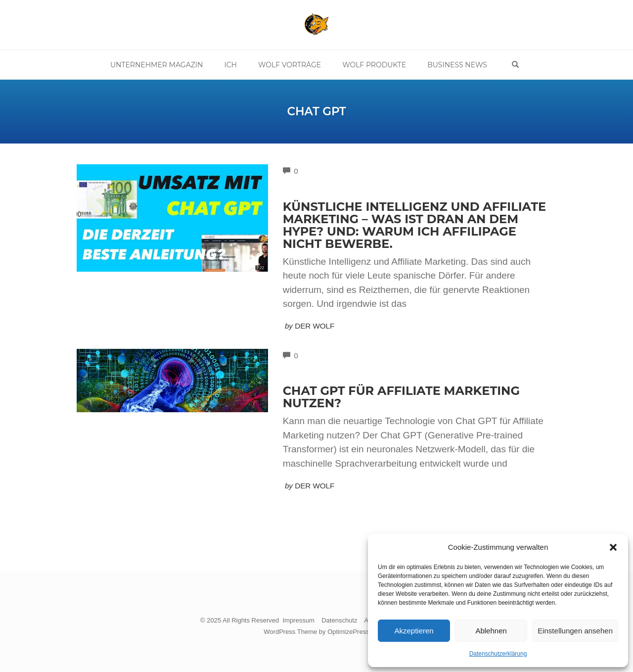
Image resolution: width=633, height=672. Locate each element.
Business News (457, 65)
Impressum (298, 620)
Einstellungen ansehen (575, 631)
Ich (230, 65)
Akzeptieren (414, 631)
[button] (613, 547)
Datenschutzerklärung (498, 654)
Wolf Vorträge (290, 65)
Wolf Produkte (374, 65)
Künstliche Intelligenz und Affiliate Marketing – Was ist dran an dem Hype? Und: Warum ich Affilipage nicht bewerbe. (414, 225)
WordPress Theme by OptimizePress (316, 632)
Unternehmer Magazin (157, 65)
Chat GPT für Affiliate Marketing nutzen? (401, 397)
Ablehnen (491, 631)
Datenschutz (339, 620)
